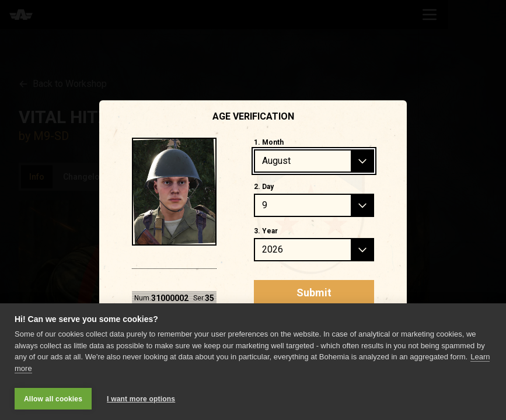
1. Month (269, 142)
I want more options (141, 399)
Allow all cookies (53, 399)
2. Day (264, 187)
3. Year (266, 231)
